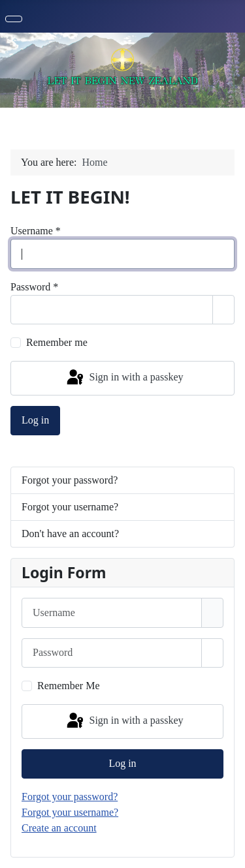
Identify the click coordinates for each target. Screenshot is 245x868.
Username (36, 231)
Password (34, 287)
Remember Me (69, 686)
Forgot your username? (70, 507)
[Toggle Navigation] (14, 19)
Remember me (57, 342)
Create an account (59, 828)
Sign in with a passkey (124, 378)
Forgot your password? (70, 480)
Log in (35, 420)
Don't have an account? (70, 534)
